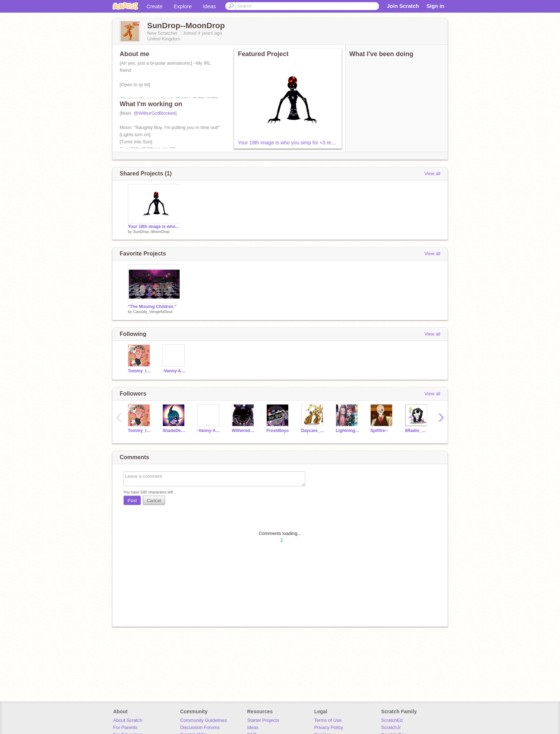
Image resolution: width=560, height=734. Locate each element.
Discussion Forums (200, 727)
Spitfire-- (379, 431)
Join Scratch (403, 6)
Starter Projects (263, 720)
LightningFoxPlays (348, 431)
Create (154, 6)
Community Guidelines (203, 720)
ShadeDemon (174, 431)
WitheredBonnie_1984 (244, 431)
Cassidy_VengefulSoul (153, 312)
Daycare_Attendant (313, 431)
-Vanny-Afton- (174, 371)
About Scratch (128, 720)
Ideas (209, 6)
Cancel (154, 500)
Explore (183, 6)
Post (132, 500)
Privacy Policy (329, 727)
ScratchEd (392, 720)
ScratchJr (391, 727)
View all (432, 173)
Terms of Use (328, 720)
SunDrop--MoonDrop (151, 232)
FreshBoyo (278, 431)
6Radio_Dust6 (417, 431)
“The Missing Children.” (152, 307)
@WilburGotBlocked (154, 113)
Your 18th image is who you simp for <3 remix (288, 143)
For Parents (125, 727)
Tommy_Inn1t (140, 371)
